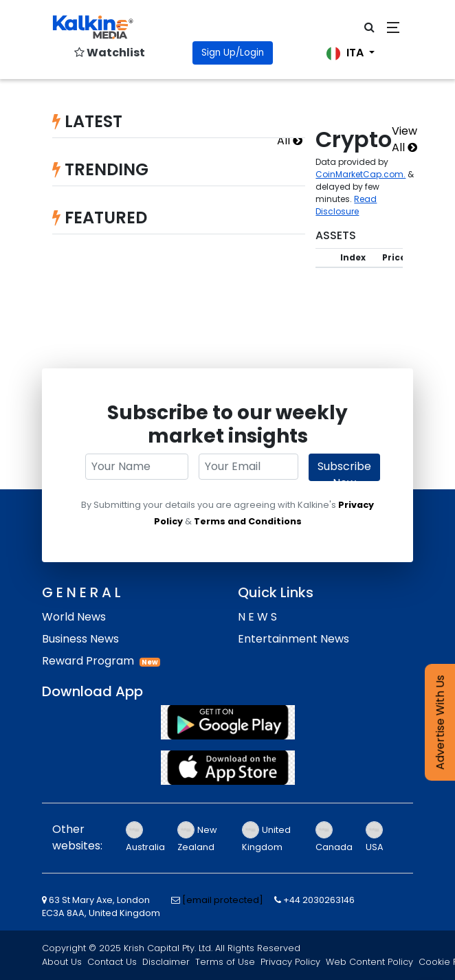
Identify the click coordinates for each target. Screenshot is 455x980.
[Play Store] (227, 722)
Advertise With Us (440, 722)
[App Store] (227, 768)
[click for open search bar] (369, 27)
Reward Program (88, 661)
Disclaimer (166, 962)
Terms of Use (225, 962)
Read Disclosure (346, 205)
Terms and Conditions (248, 521)
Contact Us (112, 962)
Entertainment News (293, 639)
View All (404, 139)
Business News (80, 639)
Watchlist (110, 53)
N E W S (257, 617)
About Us (62, 962)
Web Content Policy (369, 962)
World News (74, 617)
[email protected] (223, 900)
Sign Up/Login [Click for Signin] (233, 53)
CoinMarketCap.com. (360, 174)
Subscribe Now (344, 470)
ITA (346, 53)
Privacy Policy (290, 962)
